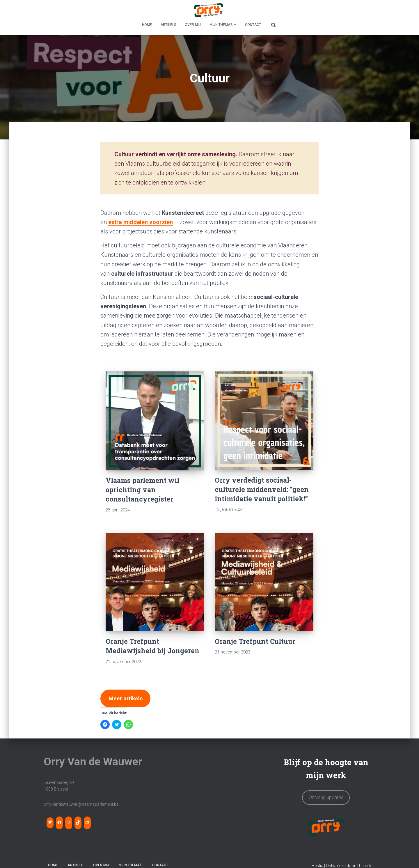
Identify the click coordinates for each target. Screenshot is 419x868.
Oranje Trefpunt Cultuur (255, 641)
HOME (147, 25)
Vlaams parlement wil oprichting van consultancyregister (142, 490)
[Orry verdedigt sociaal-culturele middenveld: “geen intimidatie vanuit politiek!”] (264, 421)
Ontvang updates (326, 798)
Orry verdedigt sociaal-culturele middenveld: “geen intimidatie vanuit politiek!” (262, 489)
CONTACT (253, 25)
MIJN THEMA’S (223, 25)
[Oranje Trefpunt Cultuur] (264, 582)
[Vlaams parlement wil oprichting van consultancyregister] (155, 421)
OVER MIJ (193, 25)
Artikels (168, 25)
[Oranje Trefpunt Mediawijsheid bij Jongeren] (155, 582)
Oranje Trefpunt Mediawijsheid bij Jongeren (152, 646)
